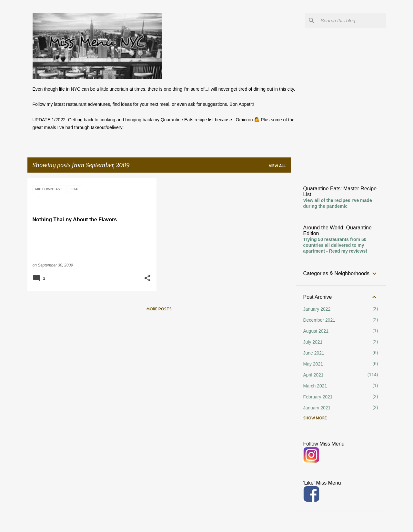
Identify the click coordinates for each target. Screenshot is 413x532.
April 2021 (313, 375)
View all (277, 166)
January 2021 (317, 408)
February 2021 (318, 397)
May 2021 (313, 364)
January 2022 (317, 309)
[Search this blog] (352, 21)
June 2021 (314, 353)
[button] (147, 279)
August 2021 (316, 331)
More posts (159, 309)
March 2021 (315, 386)
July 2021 (313, 342)
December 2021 (319, 320)
